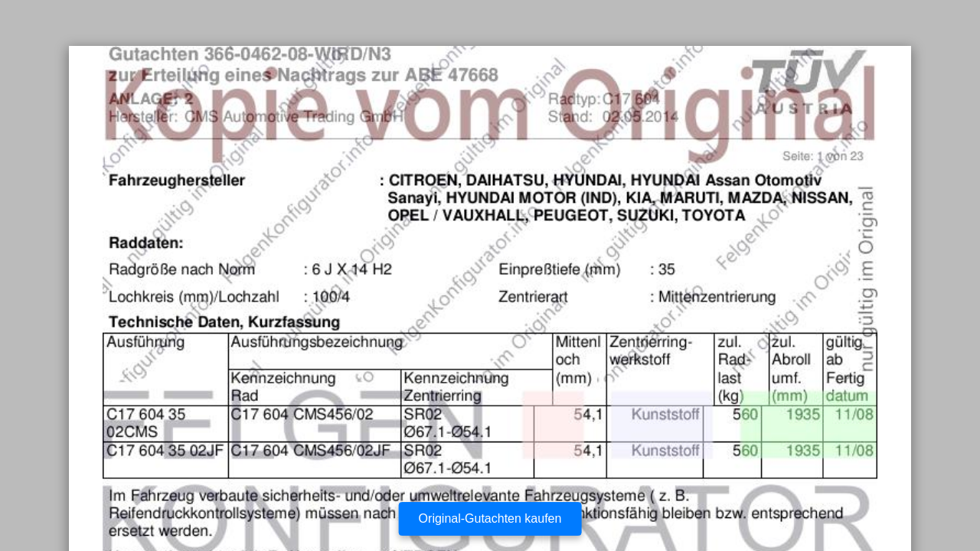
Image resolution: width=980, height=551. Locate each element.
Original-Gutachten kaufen (490, 518)
